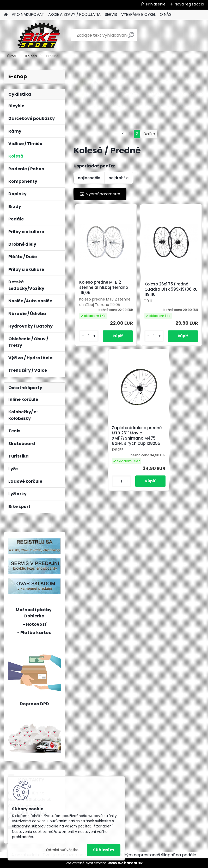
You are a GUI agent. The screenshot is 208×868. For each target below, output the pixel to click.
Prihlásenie (156, 4)
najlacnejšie (89, 178)
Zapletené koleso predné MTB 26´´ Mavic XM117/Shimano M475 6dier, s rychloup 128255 (137, 436)
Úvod (12, 56)
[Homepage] (6, 15)
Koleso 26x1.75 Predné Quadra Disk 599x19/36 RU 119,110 (171, 289)
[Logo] (40, 35)
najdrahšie (119, 178)
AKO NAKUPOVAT (28, 14)
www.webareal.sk (125, 863)
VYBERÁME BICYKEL (138, 14)
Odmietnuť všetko (62, 850)
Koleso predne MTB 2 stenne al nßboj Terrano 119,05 (104, 288)
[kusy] (89, 336)
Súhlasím (104, 850)
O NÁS (166, 14)
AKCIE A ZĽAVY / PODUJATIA (74, 14)
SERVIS (111, 14)
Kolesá (31, 56)
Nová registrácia (189, 4)
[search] (131, 37)
